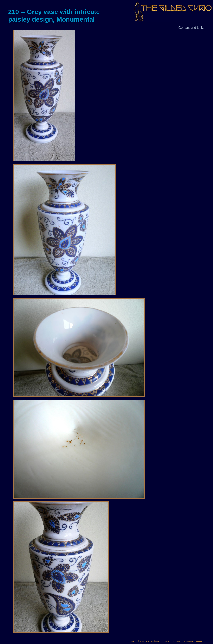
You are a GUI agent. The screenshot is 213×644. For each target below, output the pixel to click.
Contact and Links (191, 28)
